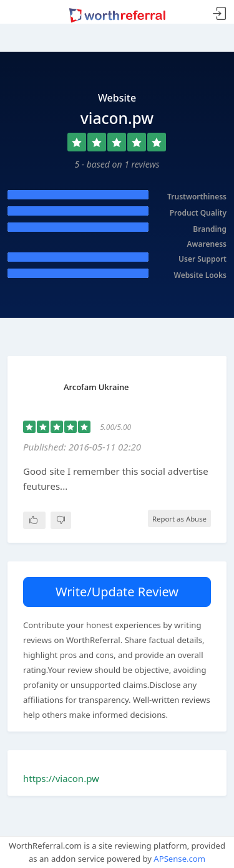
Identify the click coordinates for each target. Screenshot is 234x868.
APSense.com (179, 859)
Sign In (220, 14)
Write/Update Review (117, 592)
